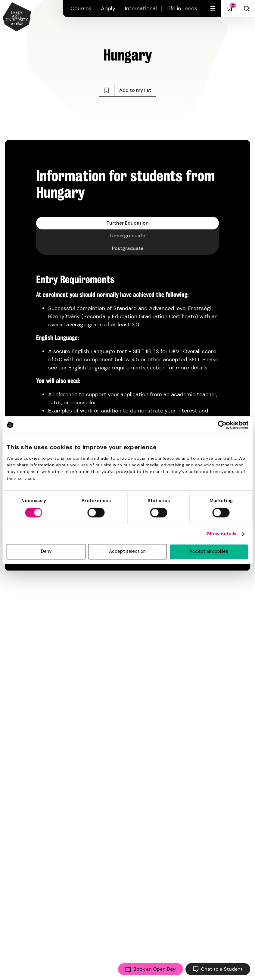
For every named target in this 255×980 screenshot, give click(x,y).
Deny (46, 552)
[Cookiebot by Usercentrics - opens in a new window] (222, 425)
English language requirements (107, 368)
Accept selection (127, 552)
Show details (222, 534)
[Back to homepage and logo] (17, 17)
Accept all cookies (209, 552)
